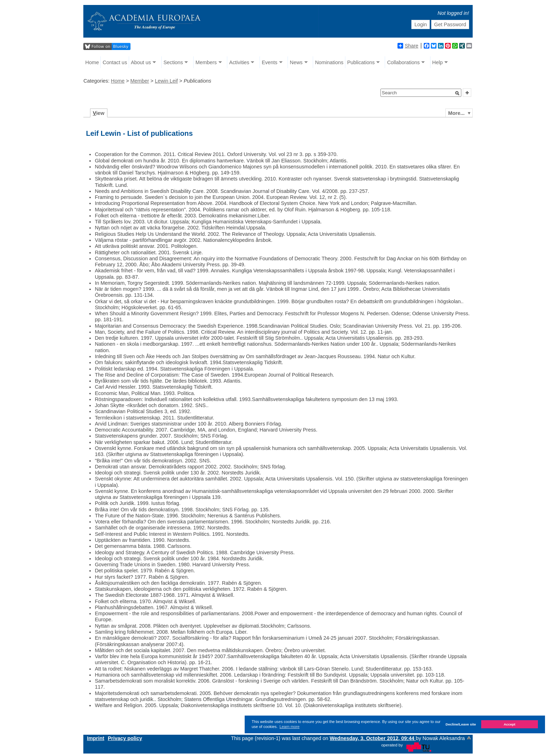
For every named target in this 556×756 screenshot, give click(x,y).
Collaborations (404, 62)
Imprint (96, 738)
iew (99, 113)
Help (438, 62)
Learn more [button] (289, 727)
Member (140, 81)
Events (269, 62)
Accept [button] (509, 724)
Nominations (329, 62)
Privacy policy (125, 738)
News (296, 62)
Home (92, 62)
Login (421, 24)
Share (408, 46)
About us (141, 62)
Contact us (115, 62)
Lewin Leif (166, 81)
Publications (361, 62)
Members (206, 62)
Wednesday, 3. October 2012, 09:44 (373, 738)
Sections (173, 62)
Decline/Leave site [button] (461, 724)
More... (456, 113)
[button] (457, 93)
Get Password (450, 24)
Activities (239, 62)
